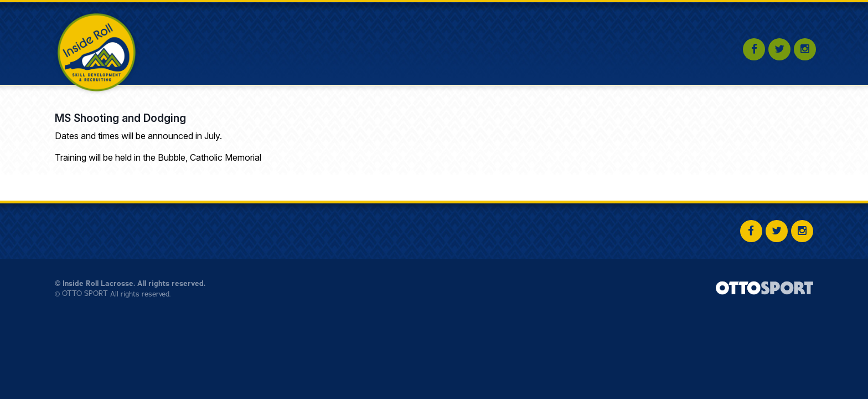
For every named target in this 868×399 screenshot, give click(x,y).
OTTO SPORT (85, 294)
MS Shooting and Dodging (120, 118)
